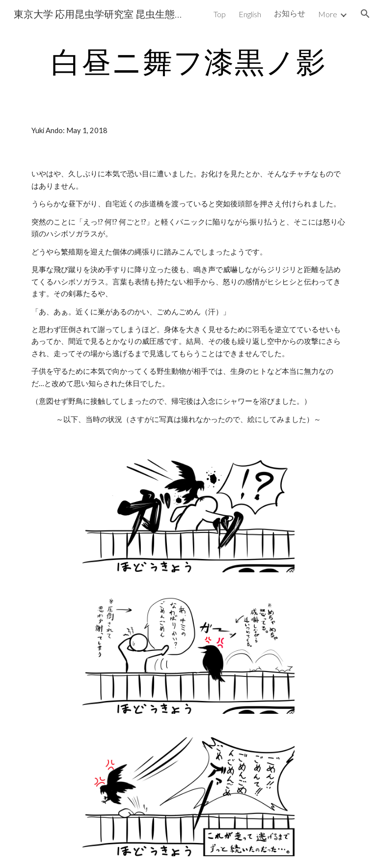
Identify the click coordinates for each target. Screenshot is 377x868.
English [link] (250, 14)
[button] (365, 14)
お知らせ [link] (290, 13)
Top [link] (220, 14)
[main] (188, 61)
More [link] (328, 14)
